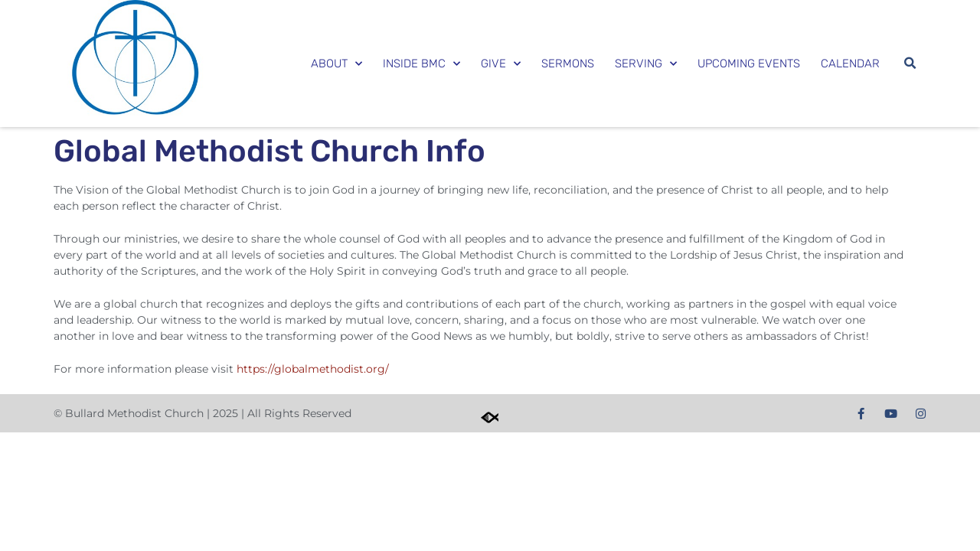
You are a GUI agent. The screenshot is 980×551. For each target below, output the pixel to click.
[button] (910, 64)
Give (501, 64)
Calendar (850, 64)
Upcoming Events (749, 64)
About (336, 64)
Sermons (568, 64)
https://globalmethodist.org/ (313, 369)
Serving (646, 64)
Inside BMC (421, 64)
